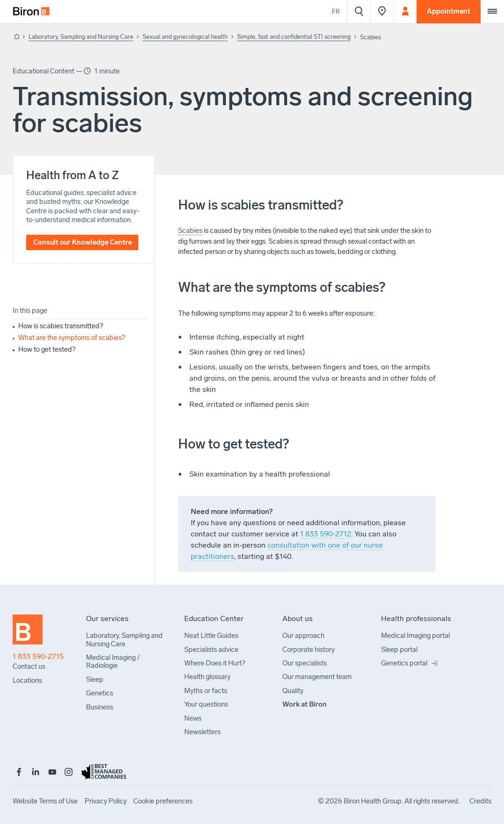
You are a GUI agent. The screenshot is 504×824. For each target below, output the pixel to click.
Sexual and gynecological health (185, 37)
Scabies (190, 231)
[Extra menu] (492, 12)
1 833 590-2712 (326, 534)
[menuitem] (31, 12)
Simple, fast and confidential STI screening (294, 37)
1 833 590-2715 (38, 657)
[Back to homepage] (16, 37)
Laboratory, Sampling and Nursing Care (81, 37)
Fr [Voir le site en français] (336, 11)
